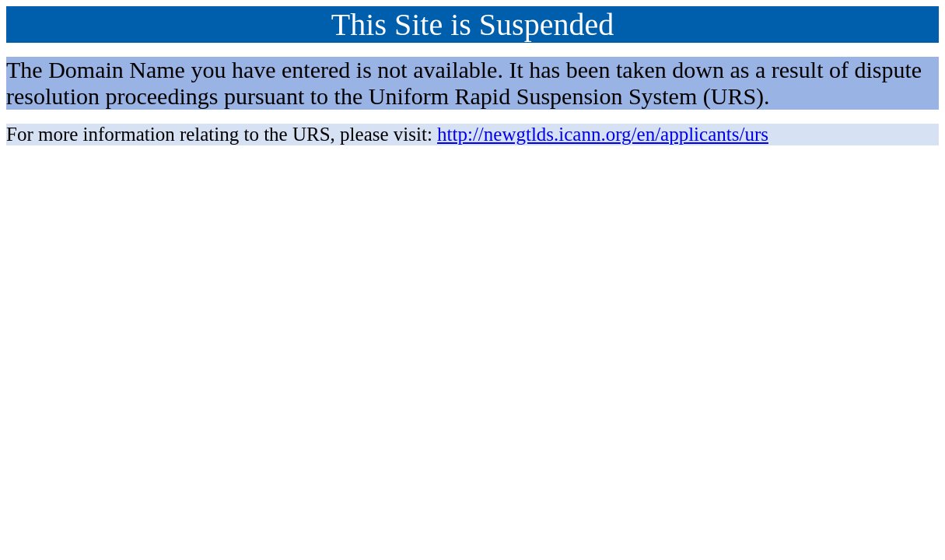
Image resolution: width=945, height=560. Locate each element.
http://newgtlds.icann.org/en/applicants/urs (603, 134)
